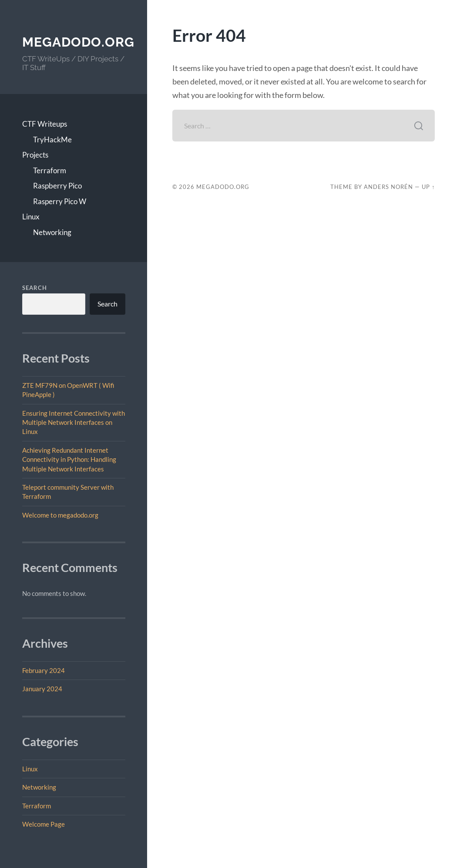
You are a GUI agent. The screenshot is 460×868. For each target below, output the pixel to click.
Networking (52, 232)
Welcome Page (44, 824)
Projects (35, 155)
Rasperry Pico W (60, 201)
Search (35, 288)
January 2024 (42, 689)
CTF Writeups (45, 124)
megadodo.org (78, 42)
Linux (31, 217)
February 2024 (44, 670)
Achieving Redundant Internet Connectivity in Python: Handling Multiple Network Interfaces (69, 459)
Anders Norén (388, 187)
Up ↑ (428, 187)
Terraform (50, 170)
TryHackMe (52, 140)
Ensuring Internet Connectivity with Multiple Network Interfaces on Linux (74, 422)
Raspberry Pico (57, 186)
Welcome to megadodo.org (60, 515)
